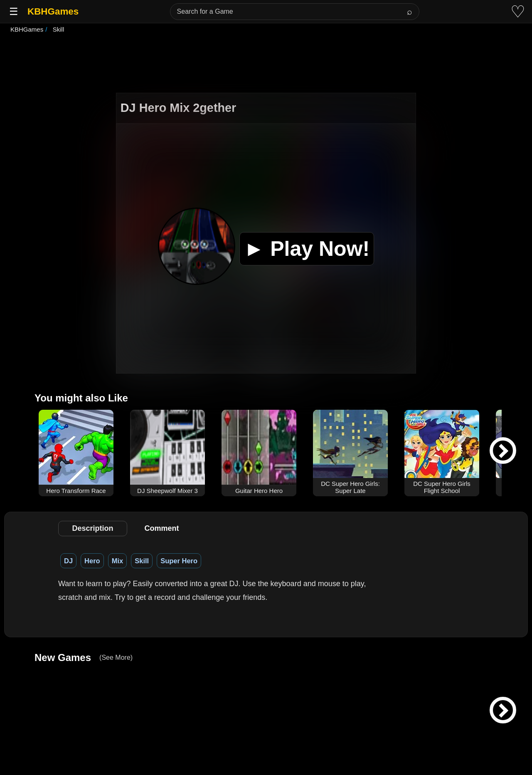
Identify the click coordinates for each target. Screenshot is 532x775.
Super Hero (179, 561)
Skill (142, 561)
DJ (68, 561)
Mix (118, 561)
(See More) (116, 657)
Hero (92, 561)
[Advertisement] (266, 64)
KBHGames (53, 11)
